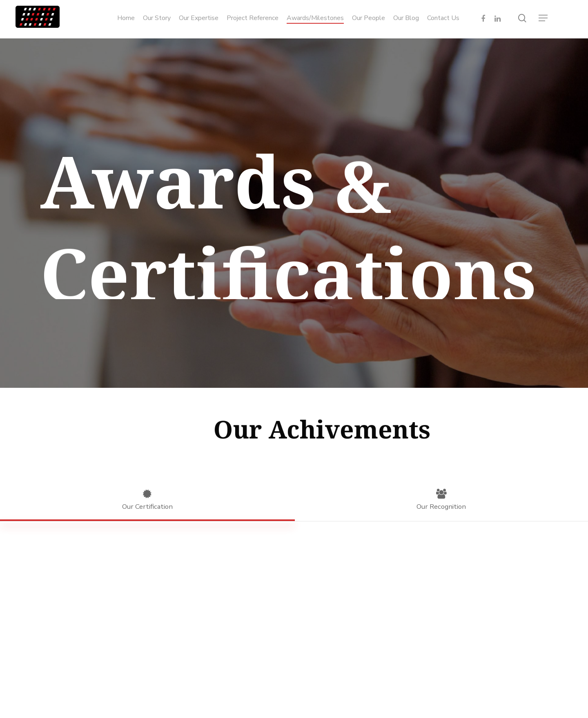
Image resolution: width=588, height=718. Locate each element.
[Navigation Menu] (543, 18)
